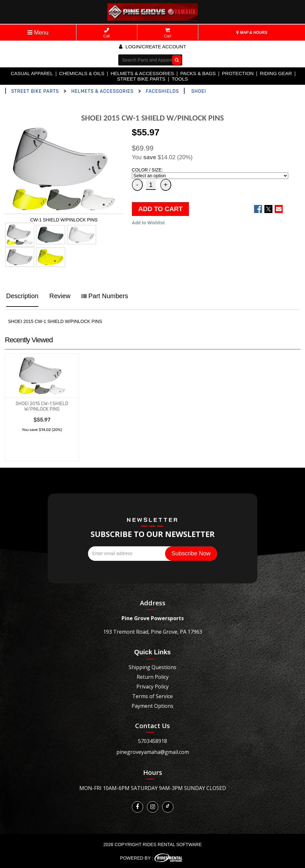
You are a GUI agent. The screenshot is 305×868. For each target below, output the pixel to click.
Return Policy (153, 677)
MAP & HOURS (252, 33)
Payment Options (152, 706)
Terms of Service (152, 696)
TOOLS (180, 79)
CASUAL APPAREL (32, 73)
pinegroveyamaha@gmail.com (153, 752)
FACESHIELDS (162, 91)
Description (22, 296)
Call (107, 33)
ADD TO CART (160, 209)
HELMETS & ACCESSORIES (142, 73)
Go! (175, 60)
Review (60, 296)
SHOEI (199, 91)
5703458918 (152, 741)
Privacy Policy (152, 687)
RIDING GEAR (276, 73)
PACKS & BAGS (198, 73)
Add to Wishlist (148, 223)
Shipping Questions (152, 667)
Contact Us (152, 726)
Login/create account (152, 47)
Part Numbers (105, 296)
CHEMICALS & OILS (82, 73)
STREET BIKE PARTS (141, 79)
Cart (167, 33)
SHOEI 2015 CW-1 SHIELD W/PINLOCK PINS (42, 406)
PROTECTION (238, 73)
